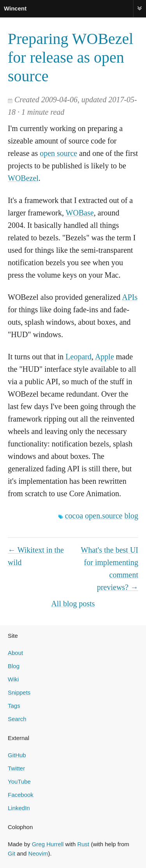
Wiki (13, 679)
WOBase (80, 213)
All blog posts (73, 604)
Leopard (78, 357)
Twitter (16, 768)
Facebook (21, 795)
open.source (104, 516)
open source (58, 153)
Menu (140, 8)
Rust (83, 844)
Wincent (15, 8)
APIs (130, 297)
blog (131, 516)
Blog (14, 666)
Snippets (19, 692)
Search (17, 719)
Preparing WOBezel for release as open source (70, 57)
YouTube (19, 781)
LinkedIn (19, 808)
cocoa (74, 516)
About (15, 653)
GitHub (17, 755)
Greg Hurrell (48, 844)
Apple (105, 357)
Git (11, 853)
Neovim (38, 853)
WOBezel (23, 178)
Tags (14, 706)
